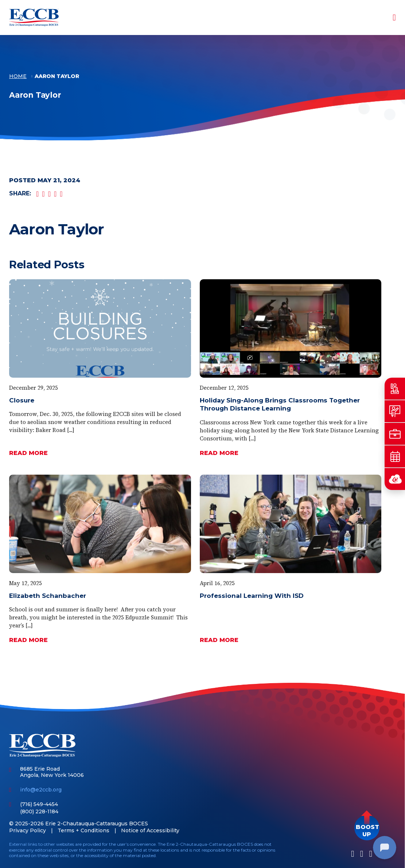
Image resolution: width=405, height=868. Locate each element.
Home (18, 77)
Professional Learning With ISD (252, 596)
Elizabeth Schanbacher (48, 596)
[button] (367, 828)
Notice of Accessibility (150, 830)
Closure (22, 400)
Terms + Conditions (83, 830)
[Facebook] (353, 854)
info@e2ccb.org (41, 790)
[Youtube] (371, 854)
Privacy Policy (28, 830)
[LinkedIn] (362, 854)
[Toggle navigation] (389, 17)
